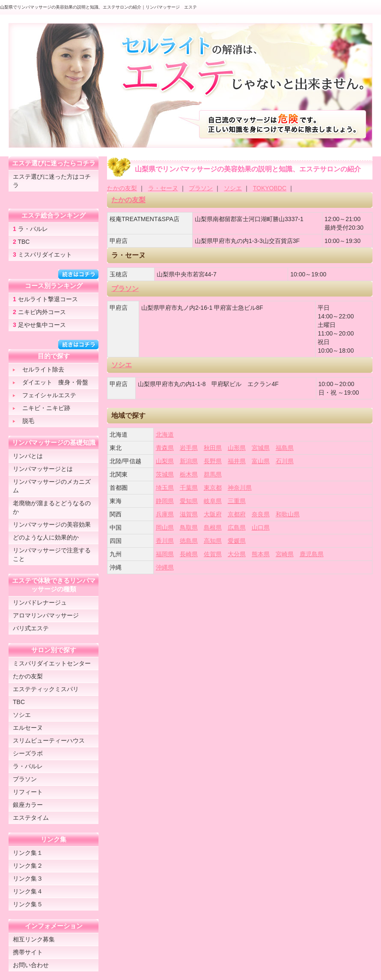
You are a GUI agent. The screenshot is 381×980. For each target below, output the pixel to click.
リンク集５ (28, 904)
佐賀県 (213, 554)
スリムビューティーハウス (49, 740)
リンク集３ (28, 878)
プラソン (201, 188)
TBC (21, 242)
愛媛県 (237, 541)
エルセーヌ (28, 728)
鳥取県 (189, 527)
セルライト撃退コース (45, 299)
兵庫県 (165, 514)
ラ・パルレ (30, 229)
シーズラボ (28, 753)
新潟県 (189, 461)
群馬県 (213, 474)
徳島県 (189, 541)
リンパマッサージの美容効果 (52, 524)
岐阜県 (213, 501)
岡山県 (165, 527)
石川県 (285, 461)
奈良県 (261, 514)
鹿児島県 (312, 554)
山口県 (261, 527)
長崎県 (189, 554)
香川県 (165, 541)
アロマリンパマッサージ (46, 615)
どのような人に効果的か (46, 537)
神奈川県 (240, 488)
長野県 (213, 461)
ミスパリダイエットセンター (52, 663)
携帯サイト (28, 952)
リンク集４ (28, 891)
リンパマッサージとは (43, 469)
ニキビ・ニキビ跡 (42, 408)
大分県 (237, 554)
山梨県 (165, 461)
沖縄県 (165, 567)
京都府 (237, 514)
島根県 (213, 527)
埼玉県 (165, 488)
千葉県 (189, 488)
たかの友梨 (122, 188)
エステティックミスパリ (46, 689)
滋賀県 (189, 514)
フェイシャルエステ (45, 395)
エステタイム (31, 818)
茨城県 (165, 474)
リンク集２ (28, 866)
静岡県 (165, 501)
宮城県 (261, 448)
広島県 (237, 527)
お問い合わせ (31, 965)
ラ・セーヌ (163, 188)
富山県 (261, 461)
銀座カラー (28, 805)
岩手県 (189, 448)
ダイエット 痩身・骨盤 (51, 382)
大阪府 (213, 514)
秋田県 (213, 448)
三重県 (237, 501)
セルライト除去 (39, 369)
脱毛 (24, 421)
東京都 (213, 488)
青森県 (165, 448)
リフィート (28, 792)
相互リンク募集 (34, 939)
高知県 (213, 541)
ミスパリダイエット (42, 255)
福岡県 (165, 554)
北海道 (165, 435)
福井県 (237, 461)
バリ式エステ (31, 628)
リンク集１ (28, 853)
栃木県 (189, 474)
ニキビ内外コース (39, 312)
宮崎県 (285, 554)
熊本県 (261, 554)
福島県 (285, 448)
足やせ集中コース (39, 325)
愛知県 (189, 501)
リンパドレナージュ (40, 602)
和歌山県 (288, 514)
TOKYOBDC (270, 188)
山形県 (237, 448)
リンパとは (28, 456)
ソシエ (233, 188)
